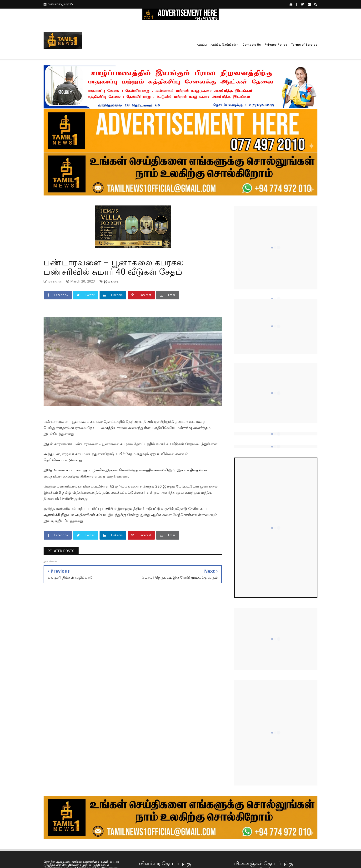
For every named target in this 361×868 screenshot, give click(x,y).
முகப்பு (202, 45)
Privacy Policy (276, 45)
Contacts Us (252, 45)
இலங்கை (111, 281)
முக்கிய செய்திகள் (223, 45)
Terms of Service (304, 45)
